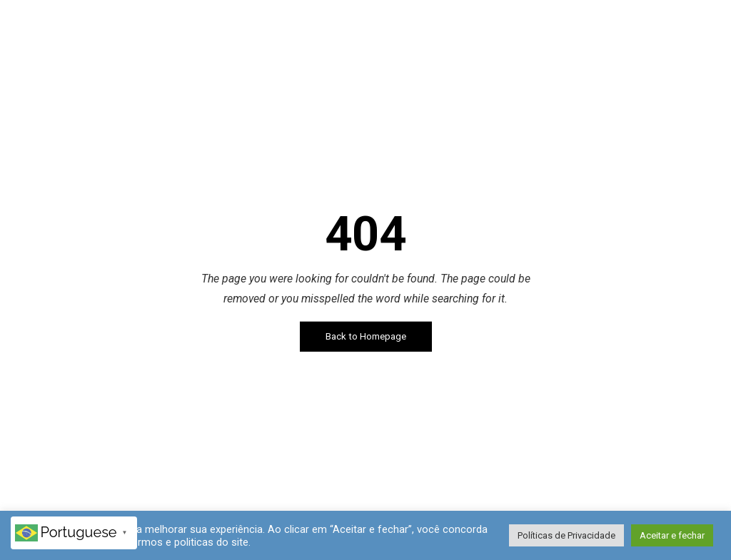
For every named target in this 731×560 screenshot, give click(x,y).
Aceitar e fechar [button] (672, 535)
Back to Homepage (366, 336)
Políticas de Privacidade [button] (566, 535)
